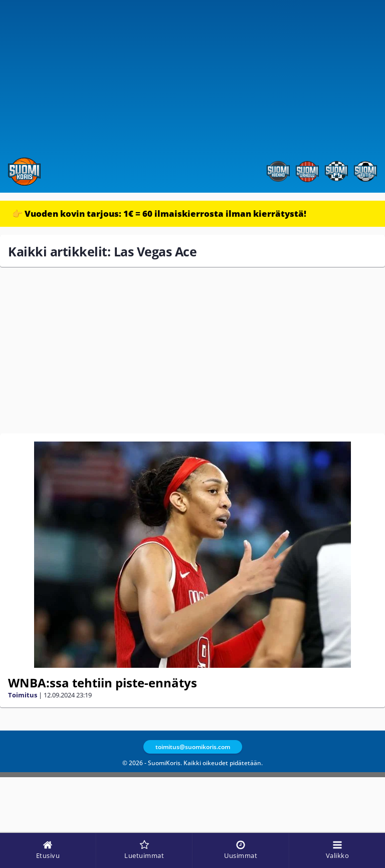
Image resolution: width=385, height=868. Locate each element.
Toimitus (23, 695)
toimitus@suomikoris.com (193, 747)
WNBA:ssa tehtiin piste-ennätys (103, 683)
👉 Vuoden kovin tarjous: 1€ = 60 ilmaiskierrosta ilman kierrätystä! (159, 213)
